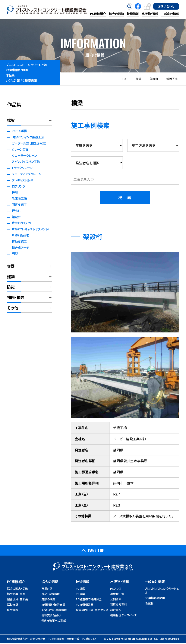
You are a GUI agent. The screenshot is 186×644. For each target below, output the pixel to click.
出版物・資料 (150, 14)
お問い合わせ (166, 6)
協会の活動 (116, 14)
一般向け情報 (170, 14)
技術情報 (133, 14)
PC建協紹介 (98, 14)
